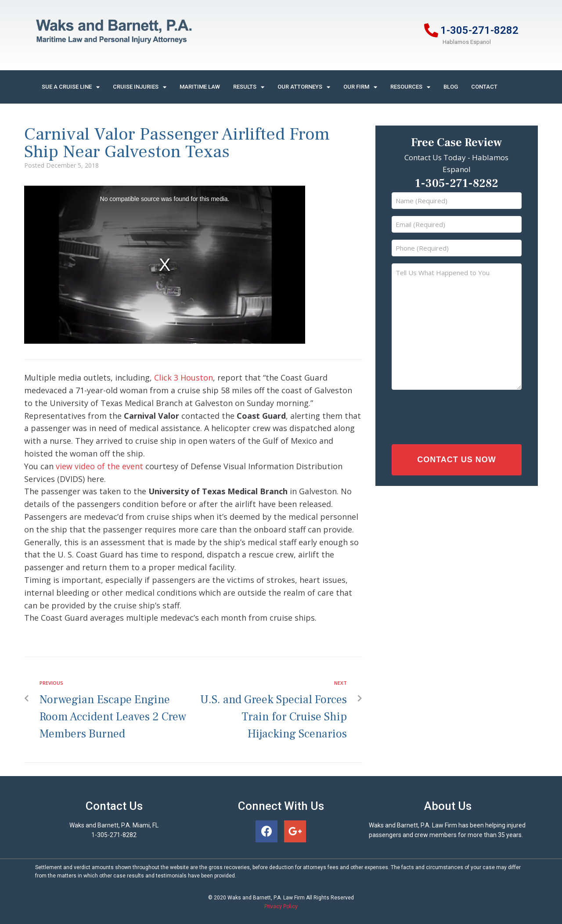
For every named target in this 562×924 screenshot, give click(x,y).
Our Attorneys (304, 87)
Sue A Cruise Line (71, 87)
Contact (484, 87)
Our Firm (360, 87)
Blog (451, 87)
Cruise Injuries (140, 87)
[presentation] (448, 415)
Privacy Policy (281, 906)
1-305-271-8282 (479, 30)
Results (249, 87)
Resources (410, 87)
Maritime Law (200, 87)
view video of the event (99, 466)
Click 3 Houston (184, 378)
